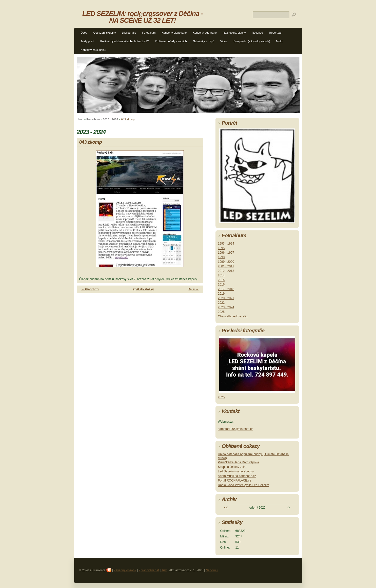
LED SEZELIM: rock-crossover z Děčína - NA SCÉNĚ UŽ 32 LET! (143, 17)
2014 (221, 275)
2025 (221, 312)
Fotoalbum (149, 33)
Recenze (257, 33)
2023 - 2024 (110, 119)
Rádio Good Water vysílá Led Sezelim (244, 485)
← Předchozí (90, 289)
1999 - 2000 (226, 262)
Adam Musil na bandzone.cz (237, 476)
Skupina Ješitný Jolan (233, 467)
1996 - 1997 (226, 253)
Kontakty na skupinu (94, 50)
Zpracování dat (149, 570)
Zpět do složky (143, 289)
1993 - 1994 (226, 244)
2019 (221, 294)
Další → (193, 289)
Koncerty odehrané (205, 33)
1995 (221, 248)
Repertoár (275, 33)
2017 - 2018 (226, 289)
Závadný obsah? (125, 570)
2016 (221, 285)
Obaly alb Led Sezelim (233, 316)
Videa (224, 41)
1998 (221, 257)
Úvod (84, 33)
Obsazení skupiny (105, 33)
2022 (221, 303)
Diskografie (129, 33)
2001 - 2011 (226, 266)
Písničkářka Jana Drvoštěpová (239, 462)
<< (226, 508)
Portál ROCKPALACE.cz (235, 481)
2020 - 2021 (226, 298)
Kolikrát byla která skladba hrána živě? (125, 41)
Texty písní (87, 41)
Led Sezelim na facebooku (236, 471)
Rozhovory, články (234, 33)
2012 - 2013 (226, 271)
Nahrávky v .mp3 (204, 41)
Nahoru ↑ (212, 570)
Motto (280, 41)
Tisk (164, 570)
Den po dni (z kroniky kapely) (252, 41)
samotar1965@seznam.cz (236, 429)
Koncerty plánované (174, 33)
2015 (221, 280)
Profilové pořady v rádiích (171, 41)
